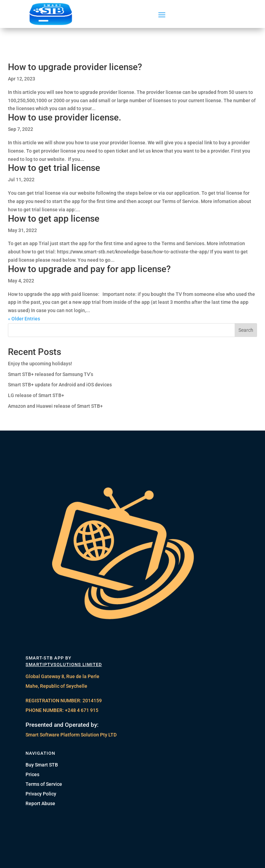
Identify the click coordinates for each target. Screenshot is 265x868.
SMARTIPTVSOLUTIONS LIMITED (64, 664)
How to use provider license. (65, 117)
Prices (32, 774)
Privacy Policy (41, 794)
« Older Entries (24, 319)
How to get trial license (54, 168)
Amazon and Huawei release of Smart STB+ (55, 406)
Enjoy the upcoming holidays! (40, 364)
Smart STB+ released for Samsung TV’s (51, 374)
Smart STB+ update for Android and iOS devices (60, 385)
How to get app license (54, 219)
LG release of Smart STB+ (36, 395)
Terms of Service (44, 784)
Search (246, 330)
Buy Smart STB (42, 765)
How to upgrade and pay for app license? (89, 269)
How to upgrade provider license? (75, 67)
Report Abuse (40, 803)
